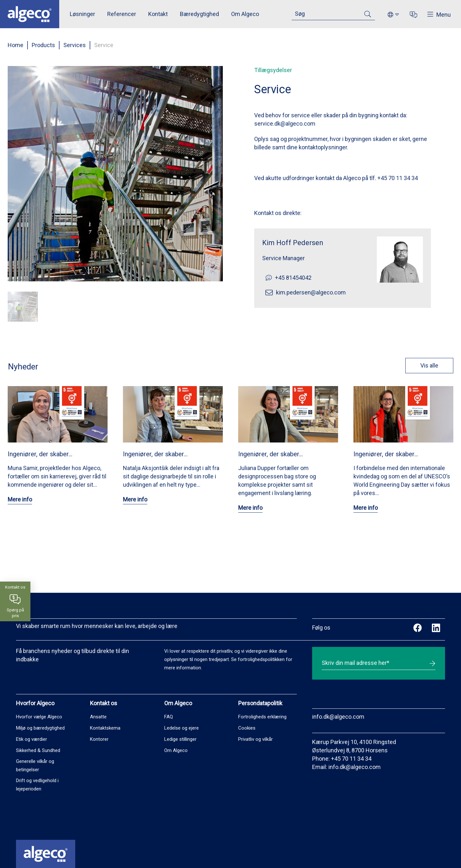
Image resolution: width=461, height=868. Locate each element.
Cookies (247, 728)
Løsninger (82, 14)
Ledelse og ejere (182, 728)
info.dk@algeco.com (338, 717)
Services (75, 45)
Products (43, 45)
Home (16, 45)
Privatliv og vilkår (255, 739)
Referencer (122, 14)
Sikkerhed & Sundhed (38, 750)
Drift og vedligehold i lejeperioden (37, 785)
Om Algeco (245, 14)
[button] (23, 307)
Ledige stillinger (180, 739)
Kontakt (158, 14)
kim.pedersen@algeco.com (311, 292)
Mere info (20, 499)
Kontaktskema (105, 728)
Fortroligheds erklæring (262, 717)
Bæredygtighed (199, 14)
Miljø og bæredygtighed (40, 728)
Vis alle (418, 365)
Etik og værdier (32, 739)
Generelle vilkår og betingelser (35, 765)
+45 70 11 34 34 (351, 759)
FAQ (169, 717)
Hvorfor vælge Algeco (39, 717)
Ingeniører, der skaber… (40, 454)
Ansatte (98, 717)
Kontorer (99, 739)
